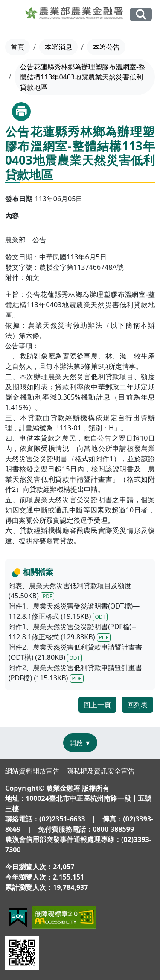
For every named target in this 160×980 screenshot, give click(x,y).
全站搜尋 (141, 14)
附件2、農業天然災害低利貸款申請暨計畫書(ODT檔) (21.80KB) (75, 652)
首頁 (17, 47)
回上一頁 (97, 705)
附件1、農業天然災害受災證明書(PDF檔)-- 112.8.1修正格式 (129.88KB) (72, 632)
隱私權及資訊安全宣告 (101, 771)
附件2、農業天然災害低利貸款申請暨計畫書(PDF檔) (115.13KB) (75, 673)
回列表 (137, 705)
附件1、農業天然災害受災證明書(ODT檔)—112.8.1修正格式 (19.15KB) (74, 611)
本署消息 (58, 47)
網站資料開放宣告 (32, 771)
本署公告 (106, 47)
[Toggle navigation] (13, 15)
